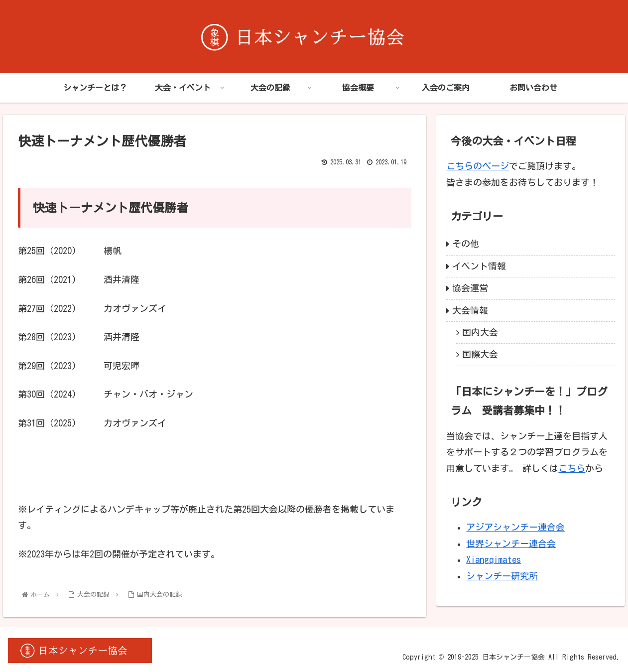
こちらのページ (478, 166)
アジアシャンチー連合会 (515, 527)
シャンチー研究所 (502, 576)
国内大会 (480, 332)
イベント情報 (479, 266)
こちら (572, 468)
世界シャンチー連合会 (511, 543)
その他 (466, 244)
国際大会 (480, 354)
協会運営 (470, 288)
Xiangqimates (494, 559)
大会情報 (470, 310)
